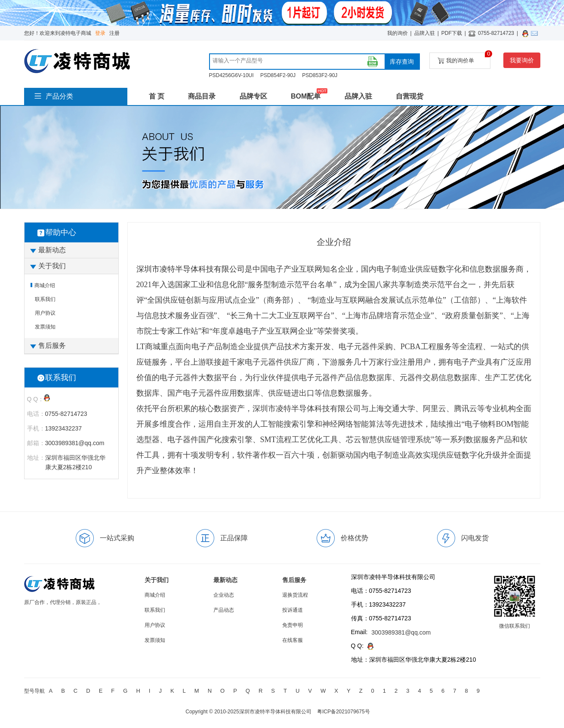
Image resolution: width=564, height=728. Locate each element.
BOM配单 (306, 96)
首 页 (157, 96)
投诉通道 (293, 610)
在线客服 (293, 640)
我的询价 (398, 33)
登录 (100, 33)
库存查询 (402, 62)
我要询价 (522, 60)
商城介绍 (45, 285)
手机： (36, 428)
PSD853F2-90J (320, 75)
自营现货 (410, 96)
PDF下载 (452, 33)
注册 (114, 33)
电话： (36, 414)
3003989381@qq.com (401, 632)
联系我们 (45, 299)
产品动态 (224, 610)
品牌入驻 (425, 33)
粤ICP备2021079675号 (344, 712)
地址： (36, 458)
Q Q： (36, 399)
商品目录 (202, 96)
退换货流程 (295, 595)
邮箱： (36, 443)
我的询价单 (464, 58)
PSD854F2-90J (278, 75)
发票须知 (45, 327)
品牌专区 (253, 96)
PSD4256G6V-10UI (231, 75)
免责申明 (293, 625)
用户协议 (45, 313)
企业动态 (224, 595)
